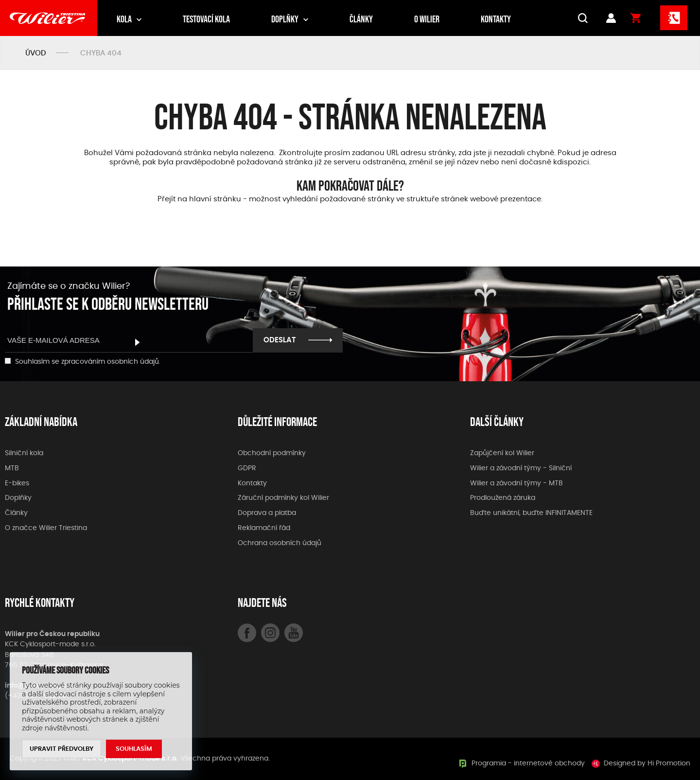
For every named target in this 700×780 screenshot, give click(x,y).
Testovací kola (206, 19)
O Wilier (427, 19)
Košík (636, 18)
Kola (124, 19)
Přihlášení (611, 18)
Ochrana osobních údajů (280, 543)
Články (361, 19)
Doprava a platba (267, 513)
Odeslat (280, 340)
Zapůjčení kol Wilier (502, 453)
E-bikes (17, 483)
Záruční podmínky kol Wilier (283, 498)
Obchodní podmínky (272, 453)
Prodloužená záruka (503, 498)
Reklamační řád (264, 528)
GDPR (247, 468)
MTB (12, 468)
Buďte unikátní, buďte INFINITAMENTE (531, 513)
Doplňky (285, 19)
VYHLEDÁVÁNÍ (581, 18)
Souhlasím (134, 749)
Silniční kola (24, 453)
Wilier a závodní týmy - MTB (516, 483)
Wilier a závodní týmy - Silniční (521, 468)
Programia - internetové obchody (528, 763)
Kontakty (496, 19)
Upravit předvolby (61, 749)
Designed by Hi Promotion (647, 763)
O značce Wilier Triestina (46, 528)
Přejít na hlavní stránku (199, 199)
